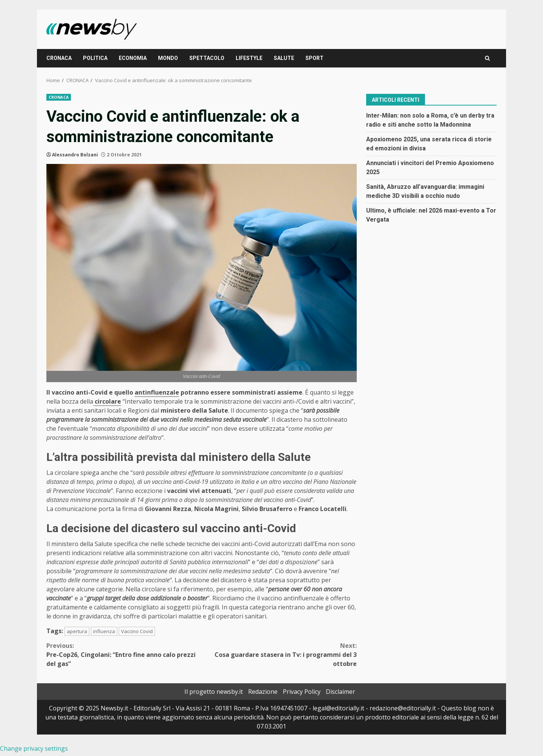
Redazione (263, 692)
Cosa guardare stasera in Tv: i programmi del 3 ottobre (279, 654)
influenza (104, 631)
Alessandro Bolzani (75, 155)
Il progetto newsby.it (214, 692)
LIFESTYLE (249, 58)
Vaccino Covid (137, 631)
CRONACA (59, 58)
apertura (77, 631)
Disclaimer (341, 692)
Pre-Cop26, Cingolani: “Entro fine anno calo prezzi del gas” (124, 654)
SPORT (314, 58)
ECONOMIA (133, 58)
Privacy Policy (302, 692)
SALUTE (284, 58)
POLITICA (95, 58)
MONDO (168, 58)
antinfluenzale (157, 392)
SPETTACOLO (207, 58)
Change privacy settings (34, 748)
